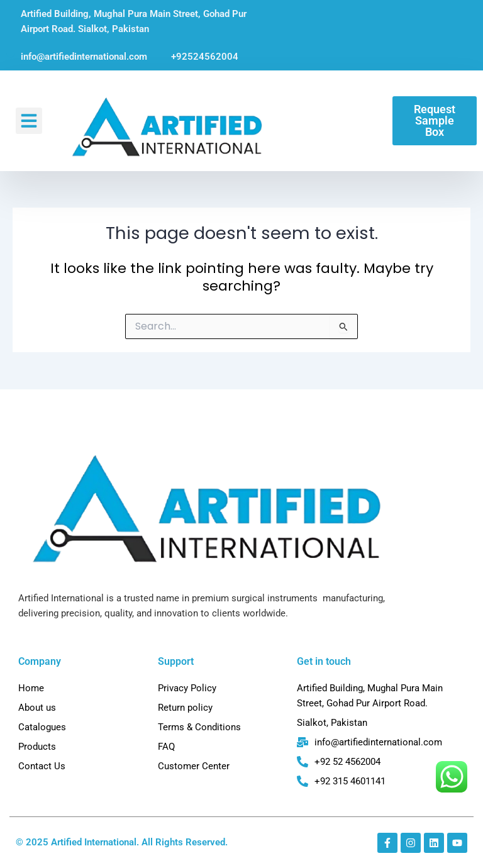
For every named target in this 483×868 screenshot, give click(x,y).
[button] (29, 121)
